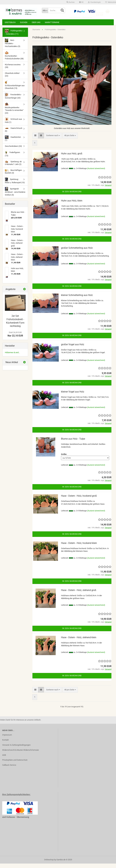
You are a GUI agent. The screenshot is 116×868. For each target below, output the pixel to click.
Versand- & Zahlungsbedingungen (16, 749)
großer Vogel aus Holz (73, 349)
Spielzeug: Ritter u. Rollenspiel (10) (15, 185)
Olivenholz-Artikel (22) (12, 79)
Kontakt (5, 744)
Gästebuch (10, 22)
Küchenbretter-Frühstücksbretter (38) (14, 60)
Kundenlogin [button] (94, 2)
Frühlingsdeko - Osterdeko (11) (14, 37)
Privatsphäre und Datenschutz (15, 764)
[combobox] (53, 140)
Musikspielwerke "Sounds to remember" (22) (14, 113)
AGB (4, 759)
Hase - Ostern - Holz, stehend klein (79, 642)
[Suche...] (45, 10)
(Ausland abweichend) (96, 173)
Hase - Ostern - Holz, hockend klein (79, 547)
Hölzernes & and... (12, 357)
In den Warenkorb (72, 196)
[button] (81, 2)
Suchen (24, 22)
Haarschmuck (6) (14, 134)
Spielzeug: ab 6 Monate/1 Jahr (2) (13, 167)
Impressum (7, 739)
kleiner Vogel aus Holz (73, 396)
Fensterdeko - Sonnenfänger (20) (13, 100)
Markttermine (52, 22)
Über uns (36, 22)
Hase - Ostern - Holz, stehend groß (79, 595)
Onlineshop (49, 864)
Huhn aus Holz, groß (72, 158)
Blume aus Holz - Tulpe (73, 443)
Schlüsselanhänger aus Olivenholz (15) (15, 89)
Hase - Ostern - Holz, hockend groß (79, 500)
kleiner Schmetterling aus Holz (77, 300)
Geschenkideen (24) (13, 151)
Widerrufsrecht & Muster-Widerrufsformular (21, 754)
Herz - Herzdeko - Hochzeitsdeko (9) (13, 47)
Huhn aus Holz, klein (72, 205)
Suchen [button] (71, 2)
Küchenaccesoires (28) (13, 70)
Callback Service (9, 769)
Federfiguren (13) (12, 158)
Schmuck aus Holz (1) (13, 125)
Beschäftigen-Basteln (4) (14, 176)
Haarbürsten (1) (13, 143)
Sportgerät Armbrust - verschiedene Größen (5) (15, 196)
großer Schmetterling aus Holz (77, 252)
